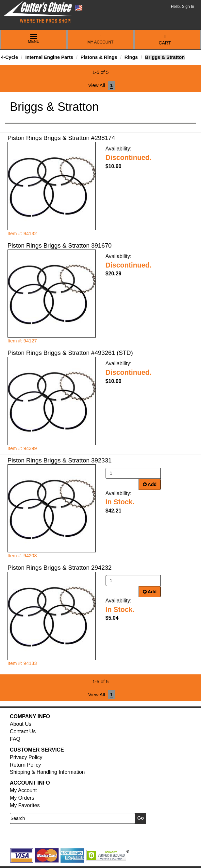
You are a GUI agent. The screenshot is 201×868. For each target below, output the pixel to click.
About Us (21, 724)
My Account (101, 40)
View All (97, 85)
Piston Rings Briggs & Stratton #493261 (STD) (70, 353)
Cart (165, 40)
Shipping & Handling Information (47, 772)
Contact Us (23, 731)
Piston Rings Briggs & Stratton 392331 (59, 460)
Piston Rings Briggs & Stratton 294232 (59, 568)
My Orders (22, 798)
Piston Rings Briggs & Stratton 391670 (59, 245)
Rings (131, 57)
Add (150, 484)
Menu (34, 39)
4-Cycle (9, 57)
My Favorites (25, 805)
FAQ (15, 739)
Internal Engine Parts (49, 57)
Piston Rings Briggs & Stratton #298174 (61, 138)
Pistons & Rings (99, 57)
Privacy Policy (26, 757)
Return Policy (25, 765)
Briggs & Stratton (165, 57)
